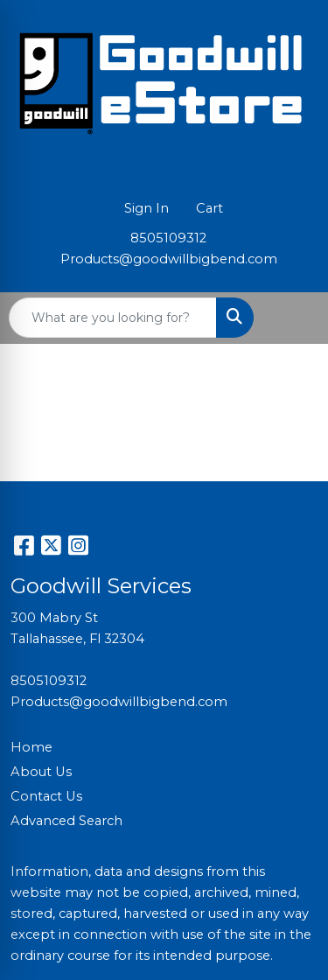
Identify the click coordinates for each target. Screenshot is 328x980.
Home (31, 747)
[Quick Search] (113, 318)
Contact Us (46, 796)
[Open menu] (293, 318)
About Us (41, 772)
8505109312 (168, 238)
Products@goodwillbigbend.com (169, 259)
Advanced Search (66, 821)
